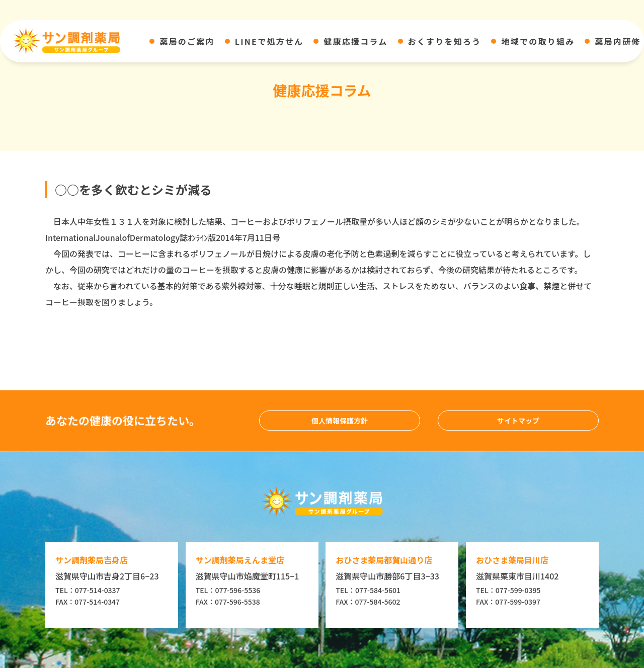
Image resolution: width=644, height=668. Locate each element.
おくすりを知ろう (445, 41)
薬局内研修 (618, 41)
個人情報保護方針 (340, 421)
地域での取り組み (538, 41)
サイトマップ (518, 421)
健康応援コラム (355, 41)
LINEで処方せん (269, 41)
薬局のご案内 (187, 41)
